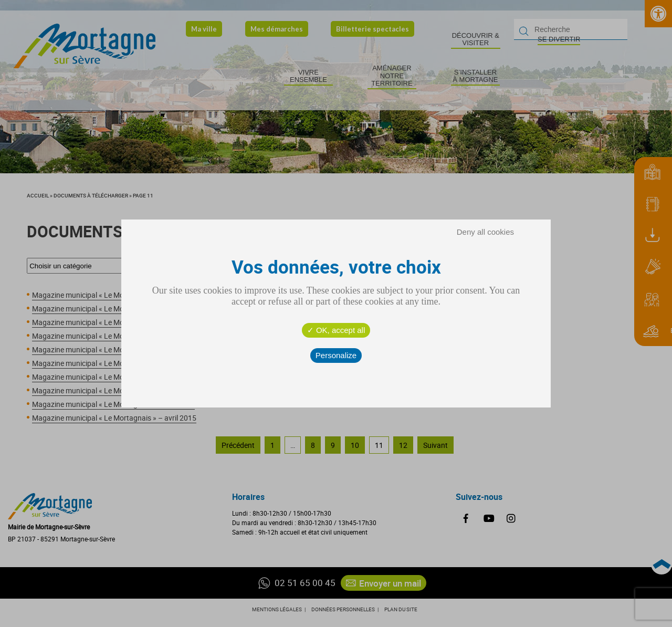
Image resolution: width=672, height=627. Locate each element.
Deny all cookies (485, 232)
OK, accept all (336, 330)
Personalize (336, 355)
